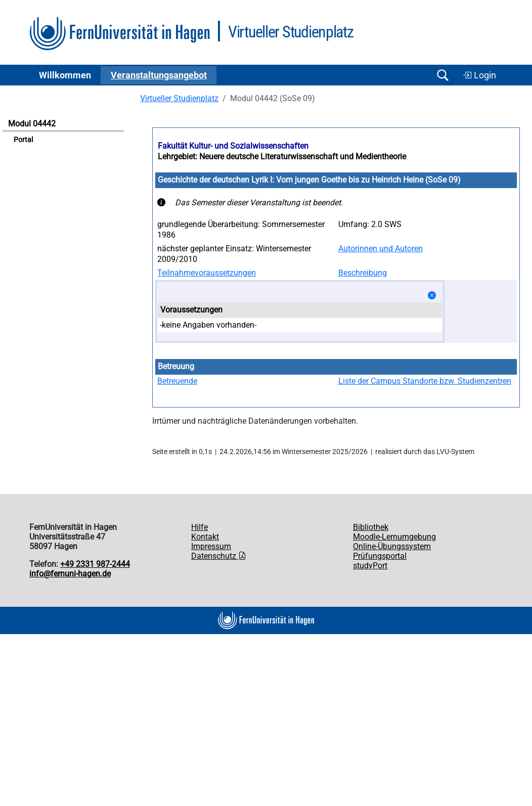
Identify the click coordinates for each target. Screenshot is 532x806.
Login (479, 75)
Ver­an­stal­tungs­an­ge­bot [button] (159, 75)
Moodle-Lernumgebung (394, 537)
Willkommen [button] (65, 75)
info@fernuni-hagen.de (70, 574)
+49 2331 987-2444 (95, 564)
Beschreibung (363, 273)
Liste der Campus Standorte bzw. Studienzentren (425, 381)
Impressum (211, 546)
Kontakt (205, 537)
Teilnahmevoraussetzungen (207, 273)
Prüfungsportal (380, 556)
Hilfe (199, 527)
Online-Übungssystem (392, 546)
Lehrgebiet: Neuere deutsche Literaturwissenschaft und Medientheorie (282, 156)
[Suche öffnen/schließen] (442, 75)
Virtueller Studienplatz (179, 98)
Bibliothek (371, 527)
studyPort (370, 566)
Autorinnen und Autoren (381, 249)
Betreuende (177, 381)
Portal (23, 140)
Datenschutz (219, 556)
